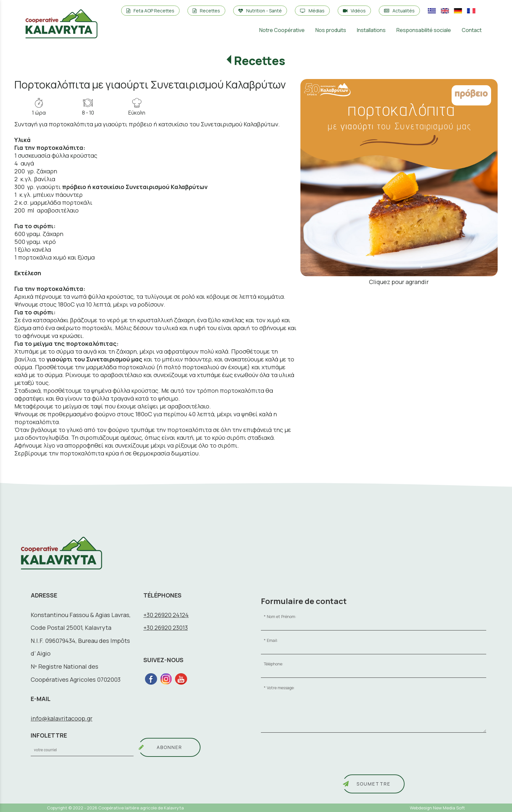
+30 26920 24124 (166, 615)
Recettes (206, 11)
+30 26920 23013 (166, 628)
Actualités (399, 11)
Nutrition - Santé (260, 11)
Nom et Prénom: (281, 617)
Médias (312, 11)
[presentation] (311, 756)
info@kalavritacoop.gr (62, 718)
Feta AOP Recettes (150, 11)
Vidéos (354, 11)
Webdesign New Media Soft (437, 808)
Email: (272, 640)
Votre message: (281, 688)
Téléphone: (273, 664)
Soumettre (374, 784)
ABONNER (169, 747)
